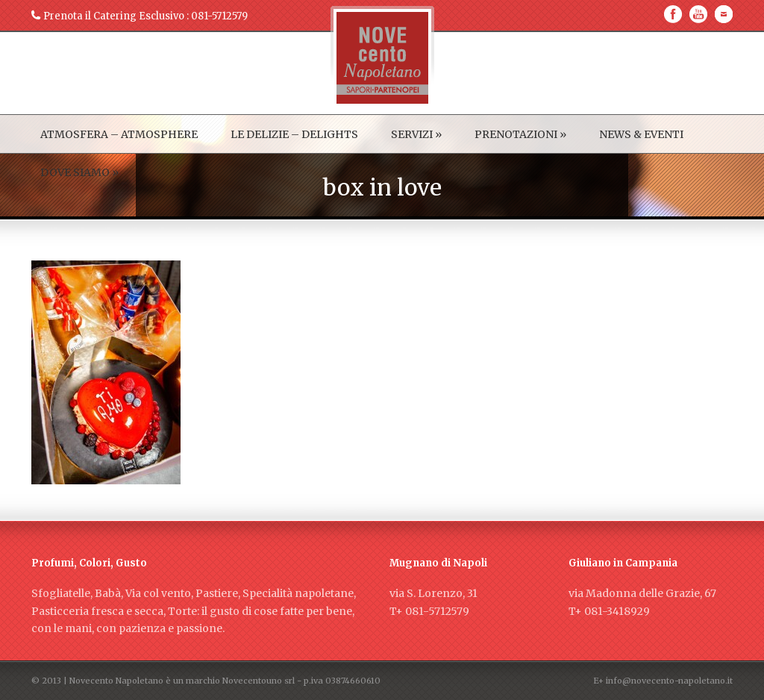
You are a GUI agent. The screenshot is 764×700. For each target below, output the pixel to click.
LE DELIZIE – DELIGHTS (294, 134)
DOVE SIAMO (79, 172)
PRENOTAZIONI (520, 134)
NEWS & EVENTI (641, 134)
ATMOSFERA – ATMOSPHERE (119, 134)
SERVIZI (416, 134)
